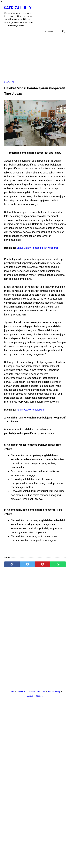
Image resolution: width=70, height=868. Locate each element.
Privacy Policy (54, 696)
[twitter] (50, 17)
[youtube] (56, 17)
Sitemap (39, 701)
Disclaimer (21, 696)
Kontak (11, 696)
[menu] (6, 34)
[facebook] (43, 17)
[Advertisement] (35, 60)
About (30, 701)
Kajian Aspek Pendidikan (31, 413)
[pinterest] (43, 568)
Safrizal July (13, 9)
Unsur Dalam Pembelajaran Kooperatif (38, 251)
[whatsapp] (58, 568)
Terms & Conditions (37, 696)
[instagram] (63, 17)
